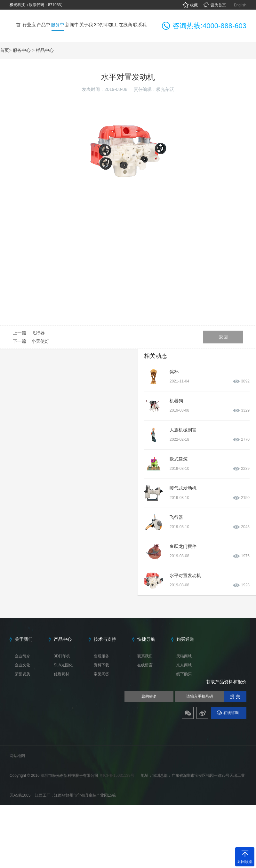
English (240, 5)
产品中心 (63, 639)
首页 (4, 50)
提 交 (235, 697)
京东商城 (184, 665)
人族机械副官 (183, 430)
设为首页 (214, 5)
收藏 (190, 5)
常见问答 (101, 674)
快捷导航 (146, 639)
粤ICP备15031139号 (117, 776)
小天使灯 (40, 341)
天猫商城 (184, 656)
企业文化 (22, 665)
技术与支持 (105, 639)
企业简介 (22, 656)
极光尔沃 (165, 89)
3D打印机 (62, 656)
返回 (223, 337)
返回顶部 (245, 862)
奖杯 (174, 372)
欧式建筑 (179, 459)
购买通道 (185, 639)
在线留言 (145, 665)
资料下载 (101, 665)
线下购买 (184, 674)
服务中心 (22, 50)
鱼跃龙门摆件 (183, 546)
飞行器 (38, 333)
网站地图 (17, 756)
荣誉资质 (22, 674)
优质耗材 (61, 674)
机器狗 (176, 401)
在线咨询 (231, 713)
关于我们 (24, 639)
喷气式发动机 (183, 488)
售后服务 (101, 656)
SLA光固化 (63, 665)
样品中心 (45, 50)
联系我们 (145, 656)
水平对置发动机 (185, 575)
